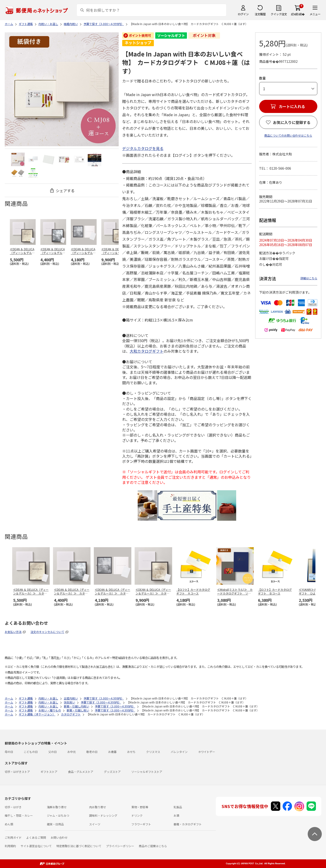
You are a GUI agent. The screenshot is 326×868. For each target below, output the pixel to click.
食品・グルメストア (81, 772)
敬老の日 (92, 752)
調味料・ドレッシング (103, 815)
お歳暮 (112, 752)
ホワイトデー (207, 752)
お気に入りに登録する (292, 122)
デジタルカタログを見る (143, 148)
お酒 (176, 815)
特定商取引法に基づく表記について (79, 846)
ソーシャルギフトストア (147, 772)
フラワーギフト (141, 824)
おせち (131, 752)
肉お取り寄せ (98, 807)
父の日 (53, 752)
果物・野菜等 (140, 807)
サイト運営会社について (36, 846)
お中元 (72, 752)
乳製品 (178, 807)
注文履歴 (260, 14)
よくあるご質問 (36, 837)
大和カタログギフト (147, 351)
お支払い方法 (13, 632)
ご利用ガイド (13, 837)
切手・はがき (13, 807)
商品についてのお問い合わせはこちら (288, 135)
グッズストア (112, 772)
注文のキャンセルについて (47, 632)
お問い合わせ (59, 837)
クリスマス (153, 752)
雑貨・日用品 (55, 824)
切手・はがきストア (17, 772)
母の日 (9, 752)
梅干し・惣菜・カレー (19, 815)
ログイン (243, 14)
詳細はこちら (309, 278)
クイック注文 (279, 14)
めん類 (9, 824)
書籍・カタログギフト (188, 824)
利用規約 (10, 846)
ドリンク (137, 815)
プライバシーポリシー (120, 846)
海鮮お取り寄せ (57, 807)
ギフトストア (49, 772)
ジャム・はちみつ (58, 815)
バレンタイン (179, 752)
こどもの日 (31, 752)
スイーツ (95, 824)
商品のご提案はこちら (153, 846)
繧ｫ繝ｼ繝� (298, 14)
